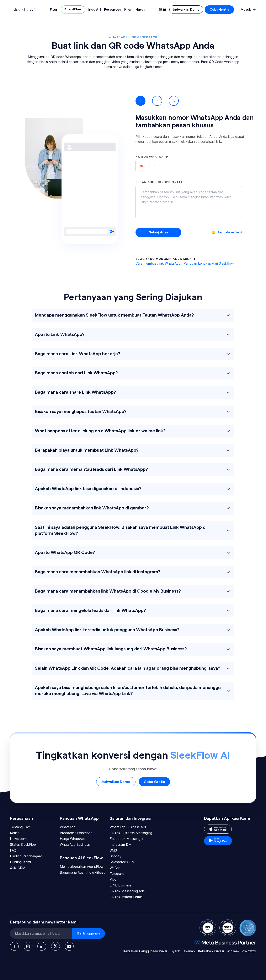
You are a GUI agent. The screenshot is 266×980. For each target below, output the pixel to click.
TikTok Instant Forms (126, 897)
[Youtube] (69, 946)
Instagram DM (121, 844)
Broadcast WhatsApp (76, 833)
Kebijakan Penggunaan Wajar (145, 951)
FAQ (13, 850)
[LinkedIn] (42, 946)
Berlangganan (89, 933)
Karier (14, 833)
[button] (142, 166)
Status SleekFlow (23, 844)
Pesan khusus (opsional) (159, 182)
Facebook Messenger (127, 839)
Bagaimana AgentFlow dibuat (82, 872)
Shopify (116, 856)
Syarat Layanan (183, 951)
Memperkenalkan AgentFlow (82, 867)
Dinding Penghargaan (26, 856)
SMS (113, 850)
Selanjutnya (158, 232)
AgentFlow (73, 9)
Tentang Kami (21, 827)
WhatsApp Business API (128, 827)
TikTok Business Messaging (131, 833)
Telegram (117, 874)
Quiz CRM (18, 868)
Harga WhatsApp (73, 839)
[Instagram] (28, 946)
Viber (114, 879)
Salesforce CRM (122, 862)
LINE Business (121, 885)
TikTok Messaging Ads (127, 891)
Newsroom (18, 839)
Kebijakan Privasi (211, 951)
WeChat (116, 868)
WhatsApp (68, 827)
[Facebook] (14, 946)
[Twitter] (55, 946)
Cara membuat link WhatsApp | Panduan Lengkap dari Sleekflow (185, 263)
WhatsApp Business (75, 844)
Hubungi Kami (20, 862)
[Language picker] (163, 10)
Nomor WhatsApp (152, 157)
